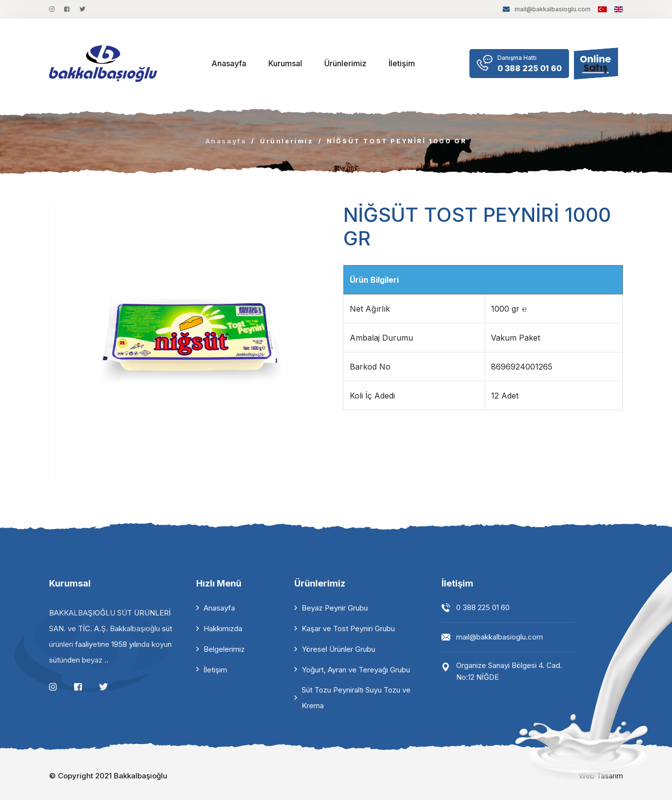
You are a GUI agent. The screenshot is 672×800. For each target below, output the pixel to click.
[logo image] (103, 64)
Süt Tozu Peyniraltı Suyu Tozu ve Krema (356, 698)
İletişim (402, 63)
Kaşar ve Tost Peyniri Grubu (348, 628)
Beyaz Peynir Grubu (335, 608)
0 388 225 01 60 (483, 607)
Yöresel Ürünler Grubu (338, 649)
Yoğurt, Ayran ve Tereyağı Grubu (356, 670)
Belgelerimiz (224, 649)
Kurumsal (285, 63)
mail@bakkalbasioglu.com (547, 9)
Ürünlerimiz (345, 63)
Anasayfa (229, 63)
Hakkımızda (223, 628)
